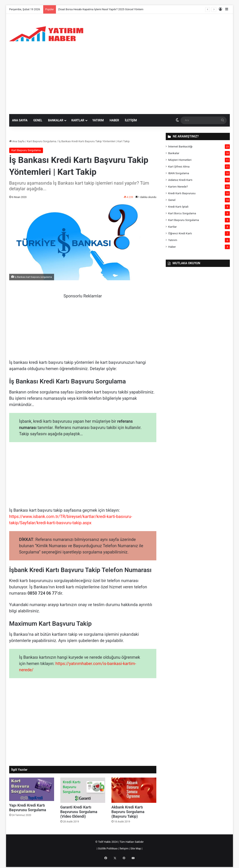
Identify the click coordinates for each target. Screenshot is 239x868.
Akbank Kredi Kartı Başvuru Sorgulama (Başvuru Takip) (128, 812)
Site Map (135, 848)
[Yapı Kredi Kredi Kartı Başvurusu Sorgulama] (32, 789)
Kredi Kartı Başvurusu (182, 193)
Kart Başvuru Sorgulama (42, 141)
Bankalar (56, 120)
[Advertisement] (120, 83)
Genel (38, 120)
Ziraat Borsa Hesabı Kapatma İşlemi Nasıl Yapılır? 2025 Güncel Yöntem (101, 9)
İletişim (131, 120)
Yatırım (98, 120)
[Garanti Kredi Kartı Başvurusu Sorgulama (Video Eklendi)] (83, 790)
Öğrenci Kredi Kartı (180, 233)
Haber (114, 120)
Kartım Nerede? (178, 187)
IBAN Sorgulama (179, 173)
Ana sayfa (20, 120)
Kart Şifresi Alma (179, 166)
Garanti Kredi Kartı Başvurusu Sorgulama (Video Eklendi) (79, 812)
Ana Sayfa (17, 141)
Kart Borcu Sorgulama (182, 213)
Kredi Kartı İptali (178, 207)
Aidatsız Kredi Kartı (180, 180)
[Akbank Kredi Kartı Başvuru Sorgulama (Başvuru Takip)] (134, 790)
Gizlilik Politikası (108, 848)
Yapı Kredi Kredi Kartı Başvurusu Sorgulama (28, 808)
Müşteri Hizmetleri (180, 160)
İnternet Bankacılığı (180, 146)
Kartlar (78, 120)
